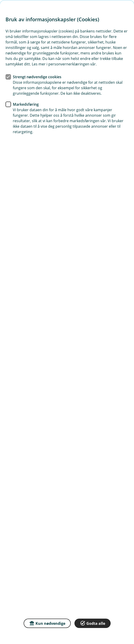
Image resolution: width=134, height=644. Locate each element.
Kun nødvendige (47, 623)
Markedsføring (26, 104)
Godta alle (93, 623)
